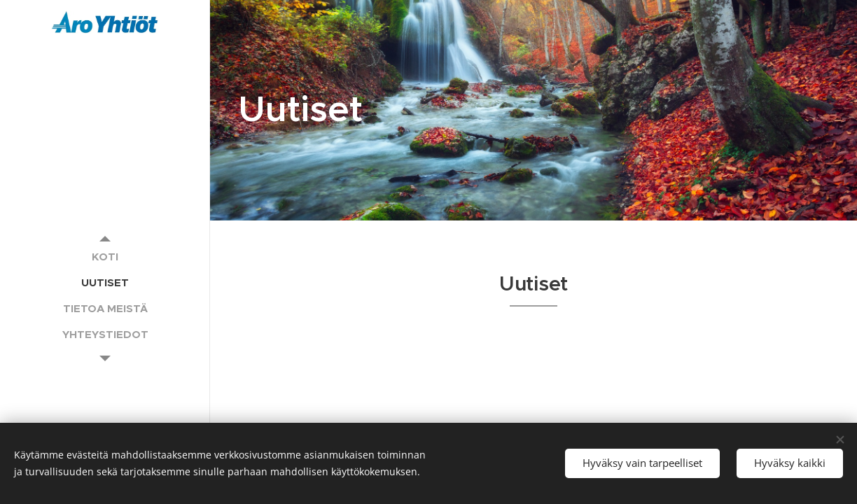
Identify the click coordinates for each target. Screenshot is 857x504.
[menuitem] (105, 257)
